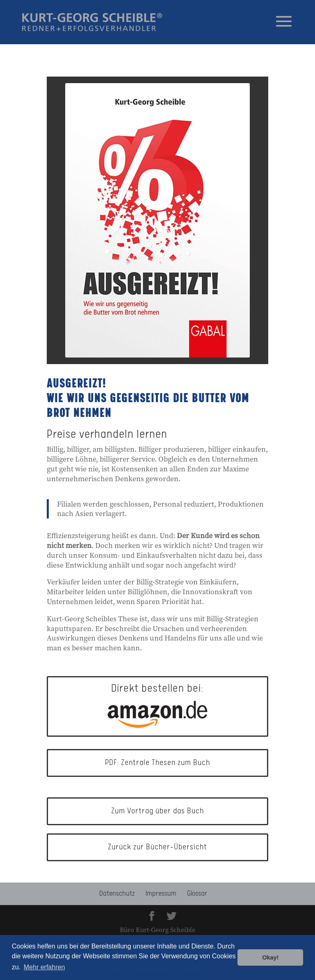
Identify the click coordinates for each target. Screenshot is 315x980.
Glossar (197, 894)
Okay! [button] (270, 957)
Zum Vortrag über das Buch (157, 811)
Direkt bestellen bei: (157, 706)
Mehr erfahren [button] (45, 967)
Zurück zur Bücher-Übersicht (157, 847)
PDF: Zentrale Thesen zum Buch (157, 763)
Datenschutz (117, 894)
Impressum (161, 894)
